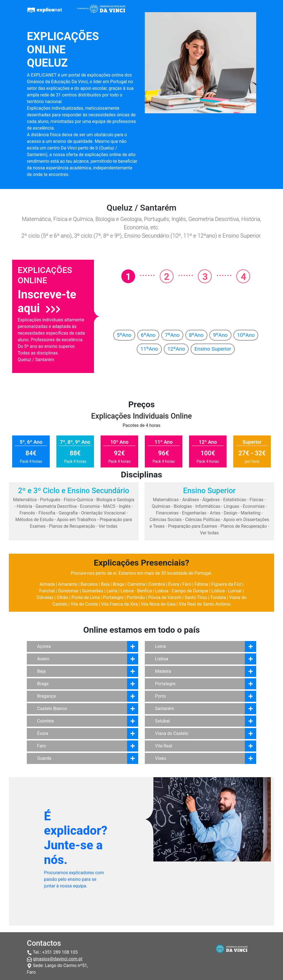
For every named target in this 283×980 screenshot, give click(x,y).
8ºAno (196, 335)
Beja (105, 584)
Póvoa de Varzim (165, 597)
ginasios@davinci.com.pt (58, 959)
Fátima (201, 584)
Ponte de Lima (85, 597)
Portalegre (113, 597)
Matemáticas (166, 500)
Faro (187, 584)
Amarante (68, 584)
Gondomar (68, 591)
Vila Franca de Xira (119, 604)
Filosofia (47, 513)
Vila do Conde (84, 604)
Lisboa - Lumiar (226, 591)
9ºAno (220, 335)
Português (50, 500)
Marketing (251, 513)
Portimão (136, 597)
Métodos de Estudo (34, 520)
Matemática (25, 500)
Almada (47, 584)
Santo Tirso (196, 597)
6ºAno (148, 335)
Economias (254, 506)
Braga (118, 584)
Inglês (125, 506)
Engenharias (194, 513)
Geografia (68, 513)
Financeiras (167, 513)
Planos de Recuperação (72, 526)
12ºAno (176, 349)
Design (231, 513)
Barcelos (89, 584)
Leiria (112, 591)
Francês (27, 513)
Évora (174, 584)
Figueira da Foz (226, 584)
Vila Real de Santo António (205, 604)
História (24, 506)
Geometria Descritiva (56, 506)
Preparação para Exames (193, 526)
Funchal (47, 591)
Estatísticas (235, 500)
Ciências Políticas (203, 520)
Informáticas (208, 506)
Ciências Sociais (166, 520)
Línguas (232, 506)
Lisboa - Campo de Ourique (182, 591)
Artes (215, 513)
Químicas (161, 506)
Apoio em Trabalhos (77, 520)
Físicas (256, 500)
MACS (109, 506)
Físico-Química (78, 500)
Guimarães (93, 591)
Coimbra (157, 584)
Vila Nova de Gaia (158, 604)
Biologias (183, 506)
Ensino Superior (213, 349)
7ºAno (172, 335)
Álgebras (211, 500)
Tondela (218, 597)
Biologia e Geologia (115, 500)
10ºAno (246, 335)
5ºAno (124, 335)
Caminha (136, 584)
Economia (90, 506)
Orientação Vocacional (103, 513)
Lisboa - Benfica (136, 591)
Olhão (62, 597)
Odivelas (45, 597)
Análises (191, 500)
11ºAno (149, 349)
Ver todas (108, 526)
